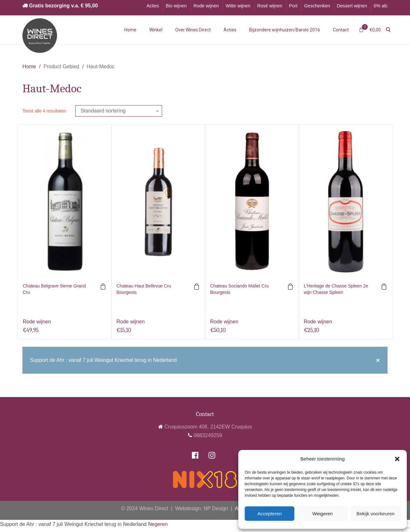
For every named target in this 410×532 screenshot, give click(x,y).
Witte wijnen (238, 6)
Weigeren (323, 514)
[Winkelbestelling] (119, 111)
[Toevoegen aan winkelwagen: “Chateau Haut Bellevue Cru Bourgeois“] (197, 287)
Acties (153, 6)
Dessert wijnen (352, 6)
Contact (341, 30)
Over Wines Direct (193, 30)
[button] (397, 459)
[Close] (378, 360)
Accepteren (270, 514)
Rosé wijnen (270, 6)
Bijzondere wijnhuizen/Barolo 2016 (285, 30)
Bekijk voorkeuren (376, 514)
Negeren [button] (158, 524)
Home (130, 30)
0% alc (381, 6)
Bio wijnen (176, 6)
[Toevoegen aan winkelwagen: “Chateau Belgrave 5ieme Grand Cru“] (103, 287)
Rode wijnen (206, 6)
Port (293, 6)
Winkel (156, 30)
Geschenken (317, 6)
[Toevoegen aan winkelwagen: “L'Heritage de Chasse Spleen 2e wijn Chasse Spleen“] (384, 287)
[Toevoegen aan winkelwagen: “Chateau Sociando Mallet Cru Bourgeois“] (291, 287)
